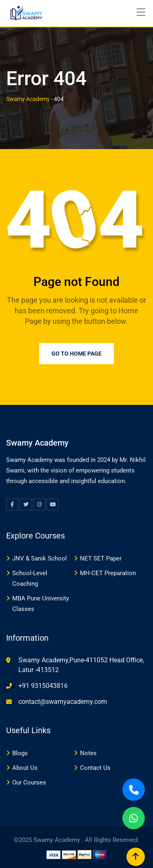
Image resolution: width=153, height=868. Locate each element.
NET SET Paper (101, 558)
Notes (88, 753)
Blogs (20, 753)
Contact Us (95, 768)
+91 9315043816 (43, 686)
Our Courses (29, 782)
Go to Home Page (76, 354)
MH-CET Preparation (108, 573)
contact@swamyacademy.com (63, 702)
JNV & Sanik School (40, 558)
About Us (25, 768)
